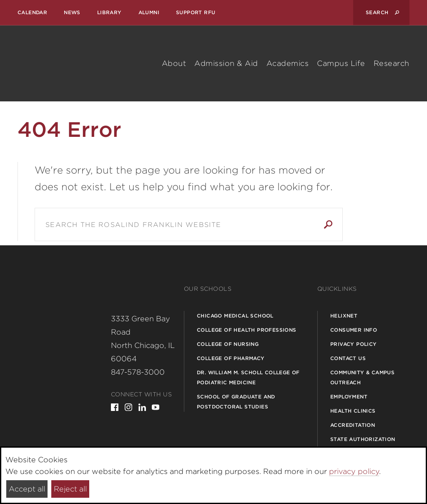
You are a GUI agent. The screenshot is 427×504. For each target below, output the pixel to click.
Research (392, 63)
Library (109, 12)
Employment (349, 397)
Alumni (149, 12)
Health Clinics (353, 411)
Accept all (27, 489)
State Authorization (363, 439)
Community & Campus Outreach (362, 377)
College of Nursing (228, 344)
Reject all (70, 489)
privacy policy (354, 471)
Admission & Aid (226, 63)
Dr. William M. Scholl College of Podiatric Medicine (248, 377)
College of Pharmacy (231, 358)
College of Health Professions (247, 330)
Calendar (32, 12)
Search (328, 224)
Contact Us (348, 358)
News (72, 12)
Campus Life (341, 63)
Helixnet (344, 316)
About (174, 63)
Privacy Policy (354, 344)
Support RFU (196, 12)
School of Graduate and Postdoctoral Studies (236, 402)
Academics (288, 63)
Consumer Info (354, 330)
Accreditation (353, 425)
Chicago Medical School (235, 316)
